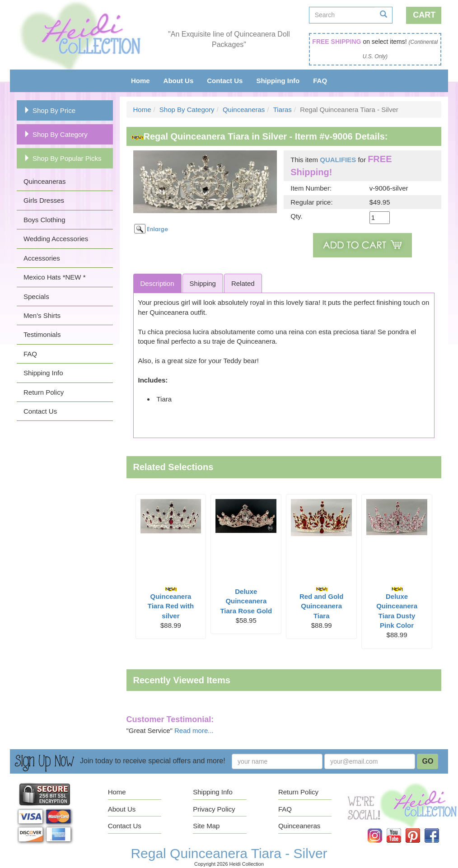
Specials (36, 296)
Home (140, 81)
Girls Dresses (44, 200)
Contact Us (225, 81)
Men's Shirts (42, 315)
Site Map (206, 826)
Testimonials (42, 334)
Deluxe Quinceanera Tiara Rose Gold (246, 601)
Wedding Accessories (56, 239)
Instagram (381, 828)
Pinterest (419, 828)
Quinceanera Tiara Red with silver (171, 603)
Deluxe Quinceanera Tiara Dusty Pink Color (397, 608)
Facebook (438, 828)
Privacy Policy (214, 809)
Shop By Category (56, 134)
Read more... (194, 730)
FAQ (320, 81)
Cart (424, 15)
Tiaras (283, 110)
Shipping (203, 283)
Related (243, 283)
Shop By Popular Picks (63, 158)
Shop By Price (49, 110)
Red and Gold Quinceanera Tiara (322, 603)
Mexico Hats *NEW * (55, 277)
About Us (179, 81)
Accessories (42, 258)
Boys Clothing (44, 220)
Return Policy (44, 392)
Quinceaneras (44, 181)
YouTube (400, 828)
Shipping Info (278, 81)
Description (157, 283)
